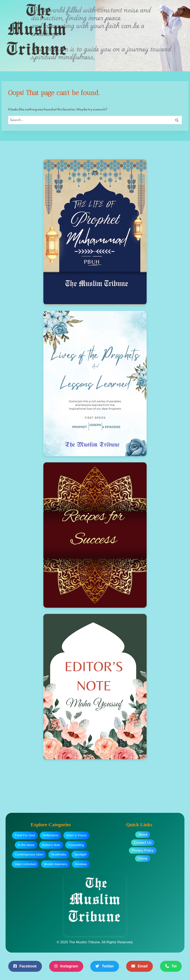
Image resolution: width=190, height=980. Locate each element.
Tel (171, 966)
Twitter (105, 966)
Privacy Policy (143, 850)
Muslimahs (59, 854)
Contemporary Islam (29, 854)
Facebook (25, 966)
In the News (26, 845)
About (143, 835)
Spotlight (81, 854)
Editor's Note (51, 845)
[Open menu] (185, 36)
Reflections (51, 835)
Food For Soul (25, 835)
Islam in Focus (77, 835)
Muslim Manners (56, 864)
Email (140, 966)
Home (143, 858)
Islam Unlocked (26, 864)
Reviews (81, 864)
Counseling (76, 845)
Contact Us (143, 843)
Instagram (66, 966)
